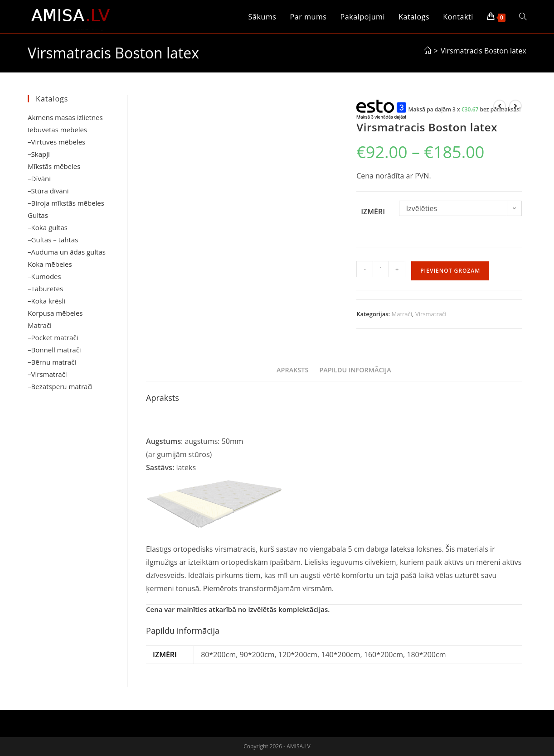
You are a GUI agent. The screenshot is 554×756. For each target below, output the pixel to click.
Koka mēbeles (50, 264)
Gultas (38, 215)
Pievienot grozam (450, 271)
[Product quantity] (381, 269)
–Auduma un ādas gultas (67, 252)
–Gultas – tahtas (53, 240)
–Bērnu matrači (52, 362)
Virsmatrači (431, 314)
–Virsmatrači (47, 374)
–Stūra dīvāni (48, 191)
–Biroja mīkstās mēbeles (66, 203)
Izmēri (373, 212)
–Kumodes (44, 276)
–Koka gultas (48, 227)
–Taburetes (45, 289)
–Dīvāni (39, 178)
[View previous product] (500, 106)
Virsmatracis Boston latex (484, 51)
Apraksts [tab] (292, 370)
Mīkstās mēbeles (54, 166)
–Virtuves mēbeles (56, 142)
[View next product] (515, 106)
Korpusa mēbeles (55, 313)
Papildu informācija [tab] (355, 370)
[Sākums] (428, 51)
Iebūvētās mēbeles (57, 130)
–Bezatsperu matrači (60, 386)
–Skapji (39, 154)
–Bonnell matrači (54, 350)
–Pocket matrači (53, 337)
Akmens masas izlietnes (65, 117)
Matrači (402, 314)
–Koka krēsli (46, 301)
